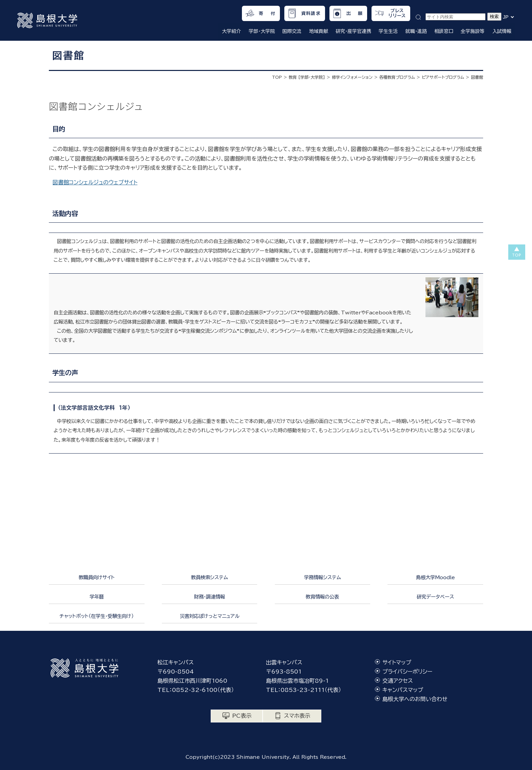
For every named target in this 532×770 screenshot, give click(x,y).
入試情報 (502, 31)
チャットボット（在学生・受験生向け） (97, 616)
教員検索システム (210, 577)
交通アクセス (398, 681)
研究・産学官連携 (353, 31)
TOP (277, 77)
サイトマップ (397, 662)
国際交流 (292, 31)
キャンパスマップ (403, 690)
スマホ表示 (297, 716)
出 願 (355, 13)
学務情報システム (322, 577)
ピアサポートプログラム (443, 77)
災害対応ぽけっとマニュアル (210, 616)
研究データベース (435, 597)
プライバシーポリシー (407, 672)
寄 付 (267, 13)
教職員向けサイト (97, 577)
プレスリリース (397, 13)
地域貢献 (319, 31)
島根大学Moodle (435, 577)
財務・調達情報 (210, 597)
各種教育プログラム (397, 77)
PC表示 (242, 716)
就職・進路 (416, 31)
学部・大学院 (262, 31)
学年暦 (97, 597)
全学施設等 (473, 31)
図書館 (477, 77)
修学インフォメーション (352, 77)
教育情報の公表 (322, 597)
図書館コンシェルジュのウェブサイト (95, 182)
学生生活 (388, 31)
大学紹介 (231, 31)
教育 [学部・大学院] (307, 77)
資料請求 (311, 13)
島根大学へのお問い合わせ (415, 699)
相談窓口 (444, 31)
